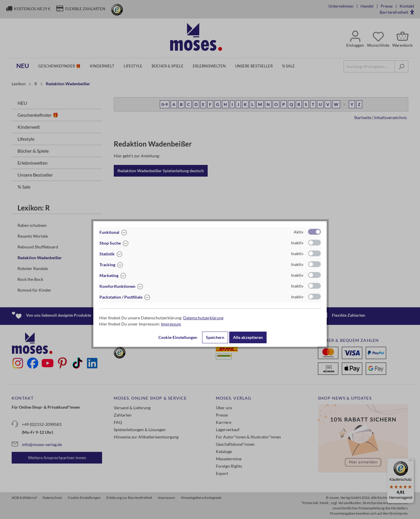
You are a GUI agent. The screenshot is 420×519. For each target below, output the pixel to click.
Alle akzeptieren (248, 337)
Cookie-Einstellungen (178, 337)
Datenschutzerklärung (203, 318)
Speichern (215, 337)
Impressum (171, 324)
